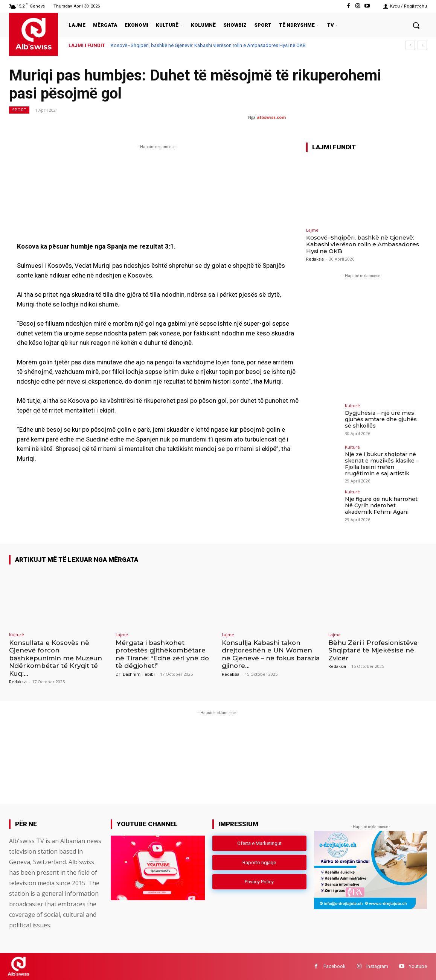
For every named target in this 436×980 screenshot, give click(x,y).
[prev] (410, 45)
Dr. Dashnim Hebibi (135, 674)
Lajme (312, 230)
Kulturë (352, 406)
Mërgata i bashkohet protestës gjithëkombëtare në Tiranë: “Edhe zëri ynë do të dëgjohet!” (162, 654)
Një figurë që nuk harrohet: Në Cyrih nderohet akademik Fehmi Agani (382, 505)
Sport (19, 110)
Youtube (418, 966)
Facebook (335, 966)
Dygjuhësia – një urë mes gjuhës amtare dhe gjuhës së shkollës (380, 419)
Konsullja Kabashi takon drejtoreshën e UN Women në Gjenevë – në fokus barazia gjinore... (271, 654)
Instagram (377, 966)
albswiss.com (271, 117)
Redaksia (315, 259)
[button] (416, 25)
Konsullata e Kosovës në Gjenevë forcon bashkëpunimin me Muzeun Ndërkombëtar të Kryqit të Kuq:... (56, 658)
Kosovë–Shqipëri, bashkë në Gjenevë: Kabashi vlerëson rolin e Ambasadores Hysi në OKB (208, 45)
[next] (422, 45)
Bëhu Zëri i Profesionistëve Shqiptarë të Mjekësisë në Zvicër (373, 650)
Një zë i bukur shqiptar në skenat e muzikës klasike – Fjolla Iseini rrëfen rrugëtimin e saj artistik (381, 464)
